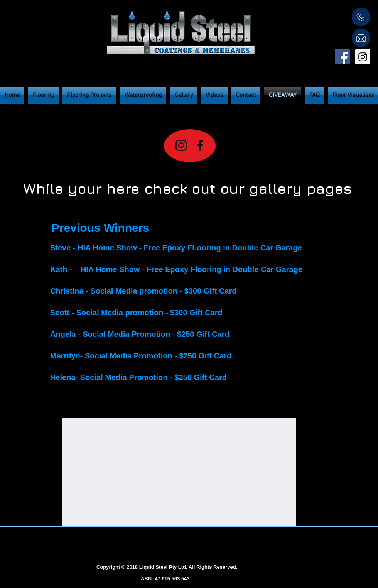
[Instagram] (181, 145)
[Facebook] (200, 145)
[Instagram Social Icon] (363, 57)
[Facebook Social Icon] (342, 57)
